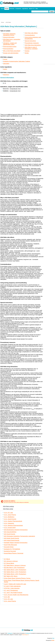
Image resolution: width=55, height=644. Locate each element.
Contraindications (30, 35)
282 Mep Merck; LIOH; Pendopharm (14, 568)
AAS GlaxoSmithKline (10, 532)
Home (2, 9)
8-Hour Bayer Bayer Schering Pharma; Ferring (17, 578)
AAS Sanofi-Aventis (9, 534)
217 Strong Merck (9, 563)
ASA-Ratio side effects (31, 33)
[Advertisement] (27, 17)
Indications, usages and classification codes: (10, 44)
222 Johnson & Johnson (11, 561)
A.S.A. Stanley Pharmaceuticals (13, 521)
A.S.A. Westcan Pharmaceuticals (13, 525)
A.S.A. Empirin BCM (10, 528)
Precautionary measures (32, 43)
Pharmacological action (10, 47)
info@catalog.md (25, 635)
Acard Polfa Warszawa (10, 545)
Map (37, 9)
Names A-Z (32, 9)
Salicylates (6, 64)
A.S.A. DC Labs (8, 513)
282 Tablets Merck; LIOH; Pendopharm (15, 570)
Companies (18, 9)
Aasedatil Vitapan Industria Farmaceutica (16, 543)
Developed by (50, 640)
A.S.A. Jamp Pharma (10, 515)
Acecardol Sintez (9, 547)
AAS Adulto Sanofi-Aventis (11, 538)
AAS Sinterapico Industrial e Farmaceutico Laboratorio (19, 536)
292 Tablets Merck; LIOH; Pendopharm (15, 572)
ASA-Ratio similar (8, 509)
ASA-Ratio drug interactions (33, 45)
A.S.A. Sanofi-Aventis (10, 519)
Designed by (51, 638)
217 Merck (7, 559)
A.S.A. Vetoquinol (9, 523)
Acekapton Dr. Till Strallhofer (12, 549)
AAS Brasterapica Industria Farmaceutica (16, 530)
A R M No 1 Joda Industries (12, 588)
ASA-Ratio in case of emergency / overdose (31, 48)
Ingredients (25, 9)
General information (9, 37)
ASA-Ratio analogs (8, 506)
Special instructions (30, 41)
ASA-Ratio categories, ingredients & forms (9, 34)
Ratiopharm (6, 75)
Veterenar (12, 9)
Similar (27, 53)
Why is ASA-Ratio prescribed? (12, 51)
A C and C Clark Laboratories (12, 586)
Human (7, 9)
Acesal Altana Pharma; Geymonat (14, 553)
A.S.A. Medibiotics (9, 517)
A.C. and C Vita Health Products (13, 593)
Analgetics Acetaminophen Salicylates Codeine (17, 61)
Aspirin (5, 69)
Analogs (27, 51)
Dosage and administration (11, 53)
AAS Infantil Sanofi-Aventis (12, 540)
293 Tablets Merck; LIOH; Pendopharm (15, 574)
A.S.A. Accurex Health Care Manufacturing (16, 595)
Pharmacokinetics (8, 49)
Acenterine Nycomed (10, 551)
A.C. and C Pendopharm (11, 590)
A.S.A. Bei (7, 597)
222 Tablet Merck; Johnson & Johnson (15, 565)
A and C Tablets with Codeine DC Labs (15, 584)
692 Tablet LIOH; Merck (11, 576)
